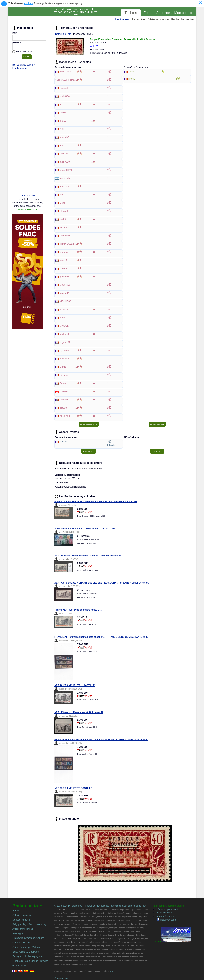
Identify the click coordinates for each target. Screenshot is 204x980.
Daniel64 (64, 392)
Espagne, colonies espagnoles (28, 956)
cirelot (63, 219)
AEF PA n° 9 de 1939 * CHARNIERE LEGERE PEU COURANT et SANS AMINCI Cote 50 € (102, 583)
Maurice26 (65, 285)
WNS (112, 971)
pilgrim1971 (66, 342)
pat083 (63, 408)
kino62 (132, 79)
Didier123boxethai (66, 80)
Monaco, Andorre (21, 920)
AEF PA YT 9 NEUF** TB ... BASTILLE (74, 685)
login (15, 33)
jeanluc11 (65, 293)
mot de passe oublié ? (24, 65)
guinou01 (64, 277)
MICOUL (64, 326)
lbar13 (63, 121)
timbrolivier (65, 187)
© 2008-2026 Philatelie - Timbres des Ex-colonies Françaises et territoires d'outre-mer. (100, 906)
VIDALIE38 (65, 301)
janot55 (63, 442)
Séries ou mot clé (158, 19)
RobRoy (64, 154)
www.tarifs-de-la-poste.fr (28, 210)
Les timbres (122, 19)
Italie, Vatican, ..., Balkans (25, 952)
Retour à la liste (63, 34)
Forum (149, 13)
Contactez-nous (62, 978)
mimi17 (63, 260)
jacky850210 (66, 170)
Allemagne (18, 933)
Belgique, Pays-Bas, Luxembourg (29, 924)
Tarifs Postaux (28, 196)
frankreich (65, 178)
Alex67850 (65, 416)
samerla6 (64, 137)
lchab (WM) (65, 72)
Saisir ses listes (165, 913)
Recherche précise (182, 19)
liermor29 (64, 310)
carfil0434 (65, 96)
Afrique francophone (23, 929)
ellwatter (64, 252)
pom (62, 195)
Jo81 (62, 146)
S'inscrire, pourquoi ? (167, 909)
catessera (65, 359)
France (16, 911)
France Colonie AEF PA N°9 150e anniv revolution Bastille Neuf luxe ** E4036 (96, 502)
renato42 (64, 228)
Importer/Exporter (166, 916)
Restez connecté (24, 52)
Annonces (164, 13)
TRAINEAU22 (67, 244)
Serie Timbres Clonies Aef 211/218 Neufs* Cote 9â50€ (85, 529)
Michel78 (64, 334)
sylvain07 (64, 351)
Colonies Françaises (23, 915)
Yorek (131, 72)
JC (61, 105)
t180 (62, 129)
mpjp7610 (65, 162)
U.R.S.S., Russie (21, 943)
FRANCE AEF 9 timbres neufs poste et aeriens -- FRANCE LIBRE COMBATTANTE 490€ (101, 637)
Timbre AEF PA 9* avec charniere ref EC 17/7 (78, 610)
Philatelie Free (30, 16)
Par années (138, 19)
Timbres (131, 13)
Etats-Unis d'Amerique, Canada (28, 938)
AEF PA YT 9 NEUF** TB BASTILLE (73, 788)
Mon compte (184, 13)
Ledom (63, 269)
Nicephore (65, 375)
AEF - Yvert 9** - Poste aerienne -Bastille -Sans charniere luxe (88, 556)
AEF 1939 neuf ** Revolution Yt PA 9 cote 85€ (79, 712)
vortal (62, 318)
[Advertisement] (28, 133)
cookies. (29, 3)
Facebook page (166, 920)
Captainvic (65, 236)
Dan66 (63, 113)
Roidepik (64, 88)
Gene (62, 203)
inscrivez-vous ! (20, 68)
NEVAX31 (65, 211)
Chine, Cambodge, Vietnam (26, 947)
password (17, 42)
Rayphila (64, 400)
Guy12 (63, 367)
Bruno (63, 383)
